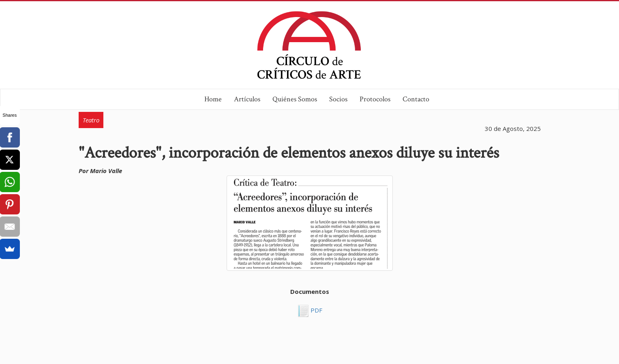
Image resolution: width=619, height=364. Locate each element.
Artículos (247, 99)
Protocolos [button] (375, 99)
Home (213, 99)
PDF (316, 310)
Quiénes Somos (295, 99)
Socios (338, 99)
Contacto (416, 99)
